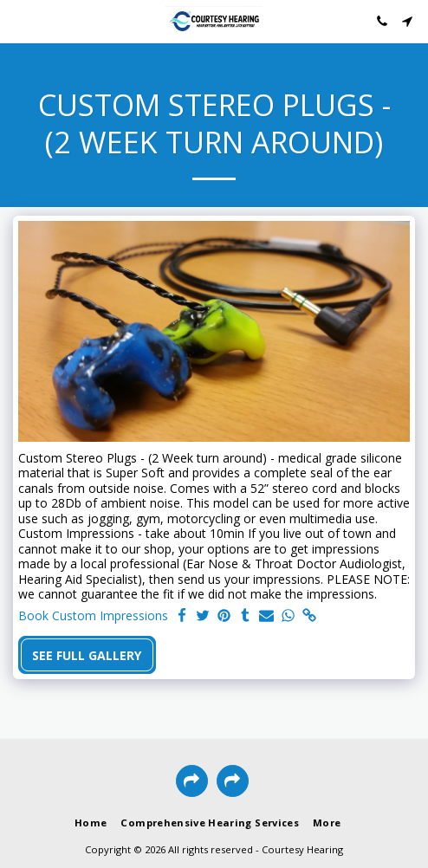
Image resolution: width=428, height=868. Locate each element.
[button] (19, 20)
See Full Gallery (87, 655)
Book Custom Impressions (93, 616)
